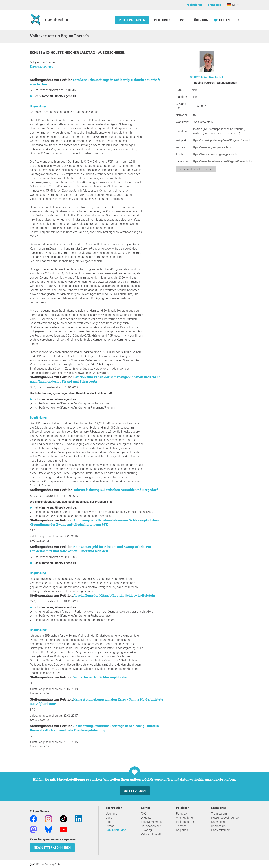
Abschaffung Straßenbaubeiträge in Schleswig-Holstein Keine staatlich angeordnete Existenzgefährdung (94, 728)
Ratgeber (182, 814)
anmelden (215, 5)
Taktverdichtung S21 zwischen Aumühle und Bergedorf (115, 490)
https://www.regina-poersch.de (212, 147)
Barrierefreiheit (220, 830)
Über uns (111, 814)
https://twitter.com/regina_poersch (214, 154)
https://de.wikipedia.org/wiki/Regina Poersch (221, 140)
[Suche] (238, 20)
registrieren (194, 5)
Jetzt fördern (135, 791)
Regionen (182, 830)
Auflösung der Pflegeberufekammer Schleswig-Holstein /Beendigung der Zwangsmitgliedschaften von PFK (95, 522)
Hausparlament (151, 826)
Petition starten (132, 20)
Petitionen (163, 20)
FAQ (144, 814)
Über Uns (201, 20)
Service (182, 20)
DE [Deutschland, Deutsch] (231, 5)
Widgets (146, 818)
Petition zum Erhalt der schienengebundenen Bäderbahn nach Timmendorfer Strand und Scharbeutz (95, 379)
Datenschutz (219, 822)
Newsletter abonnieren (52, 848)
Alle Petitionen (185, 818)
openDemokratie (151, 822)
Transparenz (219, 814)
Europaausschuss (41, 67)
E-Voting (146, 830)
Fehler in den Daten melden (196, 169)
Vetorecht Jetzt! (151, 834)
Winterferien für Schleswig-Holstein (101, 677)
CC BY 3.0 (196, 77)
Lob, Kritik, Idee (116, 830)
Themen (181, 826)
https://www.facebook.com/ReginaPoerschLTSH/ (224, 161)
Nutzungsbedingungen (226, 818)
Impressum (218, 826)
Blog (109, 822)
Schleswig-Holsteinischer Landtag (63, 53)
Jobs (109, 818)
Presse (110, 826)
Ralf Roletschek (214, 77)
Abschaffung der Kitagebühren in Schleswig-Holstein (114, 595)
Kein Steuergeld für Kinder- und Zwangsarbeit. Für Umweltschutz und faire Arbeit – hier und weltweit (91, 549)
